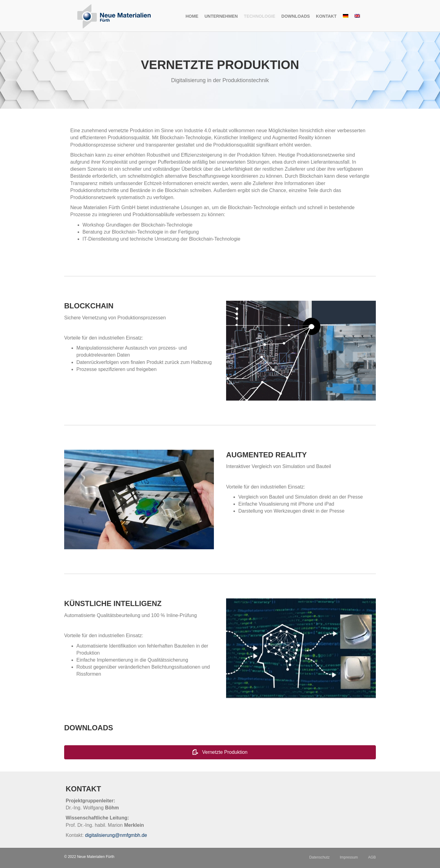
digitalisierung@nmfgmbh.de (116, 835)
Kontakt (326, 16)
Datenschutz (319, 857)
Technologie (260, 16)
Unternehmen (221, 16)
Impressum (349, 857)
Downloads (296, 16)
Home (192, 16)
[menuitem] (346, 16)
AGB (372, 857)
